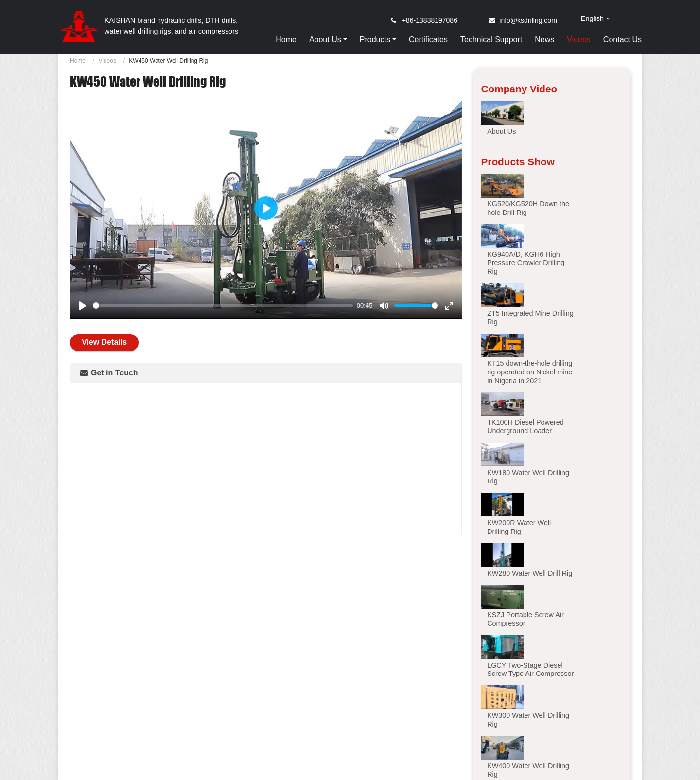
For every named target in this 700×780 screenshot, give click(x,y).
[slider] (223, 306)
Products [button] (375, 40)
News (544, 40)
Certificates (428, 40)
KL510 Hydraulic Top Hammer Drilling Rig (564, 720)
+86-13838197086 (430, 20)
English (595, 18)
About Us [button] (325, 40)
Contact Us (622, 40)
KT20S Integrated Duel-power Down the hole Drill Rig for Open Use (422, 724)
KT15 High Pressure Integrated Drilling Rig (279, 720)
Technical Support (491, 40)
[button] (510, 538)
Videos (579, 40)
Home (286, 40)
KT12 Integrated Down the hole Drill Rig (136, 720)
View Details (104, 342)
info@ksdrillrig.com (528, 20)
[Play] (83, 306)
